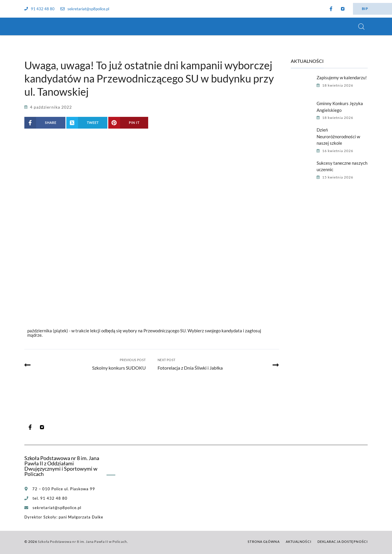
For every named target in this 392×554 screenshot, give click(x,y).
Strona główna (263, 542)
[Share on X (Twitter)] (87, 123)
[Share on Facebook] (45, 123)
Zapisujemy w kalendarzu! (342, 78)
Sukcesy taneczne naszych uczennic (342, 166)
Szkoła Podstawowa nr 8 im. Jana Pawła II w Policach (82, 542)
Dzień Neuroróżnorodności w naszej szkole (338, 136)
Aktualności (299, 542)
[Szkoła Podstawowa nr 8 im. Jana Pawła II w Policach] (32, 26)
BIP (365, 9)
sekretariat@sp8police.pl (85, 9)
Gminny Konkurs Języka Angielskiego (340, 107)
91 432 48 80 (39, 9)
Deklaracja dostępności (343, 542)
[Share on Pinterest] (128, 123)
